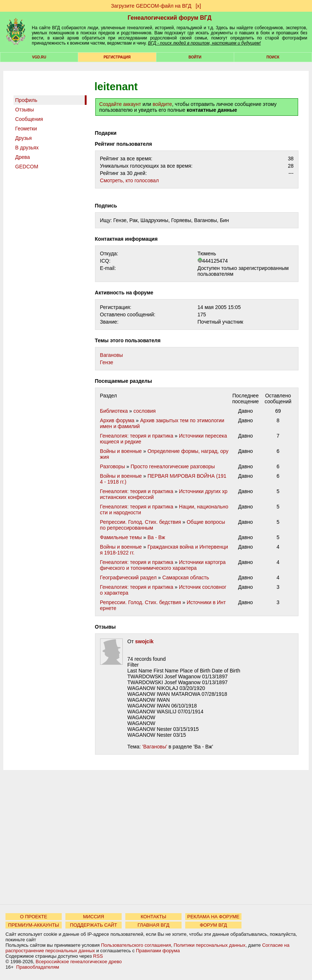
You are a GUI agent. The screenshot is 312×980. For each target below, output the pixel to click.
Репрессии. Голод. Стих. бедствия (141, 522)
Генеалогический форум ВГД (170, 18)
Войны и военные (121, 451)
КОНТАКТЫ (153, 917)
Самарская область (186, 577)
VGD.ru (39, 57)
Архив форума (117, 420)
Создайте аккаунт (120, 104)
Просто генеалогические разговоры (173, 466)
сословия (144, 411)
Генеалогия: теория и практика (137, 436)
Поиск (273, 57)
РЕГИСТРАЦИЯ (117, 57)
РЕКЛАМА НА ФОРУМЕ (213, 917)
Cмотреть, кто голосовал (130, 180)
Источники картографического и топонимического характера (163, 565)
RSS (98, 956)
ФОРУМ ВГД (214, 925)
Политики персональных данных (210, 945)
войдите (162, 104)
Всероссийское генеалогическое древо (79, 962)
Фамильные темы (121, 537)
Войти (195, 57)
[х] (198, 6)
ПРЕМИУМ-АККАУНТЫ (33, 925)
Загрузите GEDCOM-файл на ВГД (151, 6)
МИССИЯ (94, 917)
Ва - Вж (156, 537)
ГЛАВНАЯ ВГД (154, 925)
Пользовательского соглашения (136, 945)
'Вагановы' (155, 747)
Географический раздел (128, 577)
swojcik (144, 641)
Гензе (107, 362)
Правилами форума (158, 951)
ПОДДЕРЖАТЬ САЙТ (94, 925)
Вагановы (112, 355)
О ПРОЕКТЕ (34, 917)
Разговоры (113, 466)
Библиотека (114, 411)
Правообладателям (37, 967)
